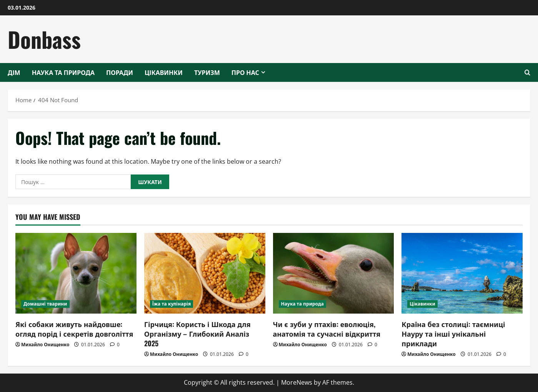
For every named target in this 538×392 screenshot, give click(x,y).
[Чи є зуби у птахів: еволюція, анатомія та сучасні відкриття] (334, 273)
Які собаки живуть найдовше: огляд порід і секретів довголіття (74, 329)
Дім (14, 72)
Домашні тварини (45, 304)
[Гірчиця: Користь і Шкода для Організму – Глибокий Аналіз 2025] (205, 273)
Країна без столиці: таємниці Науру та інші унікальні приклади (453, 334)
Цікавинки (164, 72)
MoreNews (297, 382)
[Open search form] (527, 72)
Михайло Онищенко (45, 345)
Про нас (245, 72)
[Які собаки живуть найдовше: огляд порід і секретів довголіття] (76, 273)
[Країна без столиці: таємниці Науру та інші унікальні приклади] (462, 273)
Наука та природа (63, 72)
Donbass (44, 39)
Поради (120, 72)
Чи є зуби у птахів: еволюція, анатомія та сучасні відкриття (327, 329)
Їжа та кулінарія (172, 304)
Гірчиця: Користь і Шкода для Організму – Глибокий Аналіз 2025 (197, 334)
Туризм (207, 72)
